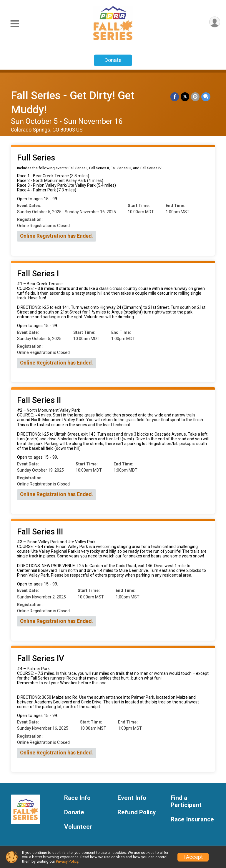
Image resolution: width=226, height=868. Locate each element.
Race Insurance (192, 819)
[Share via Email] (195, 97)
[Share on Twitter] (185, 97)
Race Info (77, 798)
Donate (113, 60)
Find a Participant (186, 801)
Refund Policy (137, 812)
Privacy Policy (67, 861)
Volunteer (78, 827)
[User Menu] (215, 22)
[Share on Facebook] (175, 97)
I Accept (193, 857)
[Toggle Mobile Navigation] (15, 24)
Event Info (132, 798)
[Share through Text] (206, 97)
